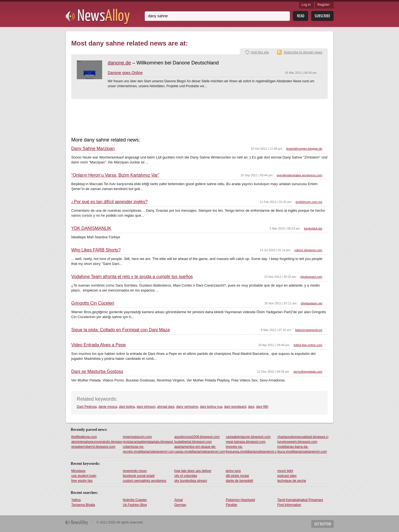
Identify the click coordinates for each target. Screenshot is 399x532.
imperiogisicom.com (137, 437)
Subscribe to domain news (303, 52)
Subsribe (322, 16)
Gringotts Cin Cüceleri (93, 303)
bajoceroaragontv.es (309, 330)
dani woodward (235, 407)
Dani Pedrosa (87, 407)
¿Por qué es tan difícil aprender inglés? (109, 202)
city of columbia (186, 476)
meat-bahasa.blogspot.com (246, 442)
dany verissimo (187, 407)
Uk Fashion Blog (135, 505)
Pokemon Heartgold (240, 500)
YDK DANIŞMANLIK (91, 228)
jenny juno (233, 471)
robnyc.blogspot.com (309, 250)
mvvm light (285, 471)
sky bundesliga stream (191, 481)
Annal (179, 500)
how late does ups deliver (193, 471)
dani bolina (127, 407)
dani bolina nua (211, 407)
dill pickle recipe (237, 476)
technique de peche (292, 481)
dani (251, 407)
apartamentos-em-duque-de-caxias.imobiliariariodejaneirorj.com (200, 449)
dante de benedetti (239, 481)
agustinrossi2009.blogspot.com (197, 437)
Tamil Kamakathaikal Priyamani (300, 500)
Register (324, 5)
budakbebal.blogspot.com (193, 442)
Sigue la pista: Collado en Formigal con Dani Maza (120, 330)
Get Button (323, 524)
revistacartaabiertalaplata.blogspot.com (148, 442)
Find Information (289, 505)
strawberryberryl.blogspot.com (93, 447)
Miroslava (78, 471)
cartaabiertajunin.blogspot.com (248, 437)
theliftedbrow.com (84, 437)
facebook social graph (139, 476)
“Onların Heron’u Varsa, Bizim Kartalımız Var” (115, 175)
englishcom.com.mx (309, 202)
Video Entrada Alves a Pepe (99, 345)
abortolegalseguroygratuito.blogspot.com (97, 442)
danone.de (119, 63)
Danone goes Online (125, 73)
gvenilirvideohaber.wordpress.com (300, 175)
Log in (306, 5)
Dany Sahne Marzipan (93, 149)
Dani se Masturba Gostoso (97, 372)
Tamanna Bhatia (83, 505)
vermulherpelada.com (308, 372)
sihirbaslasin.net (311, 303)
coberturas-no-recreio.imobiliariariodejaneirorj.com (148, 449)
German (180, 505)
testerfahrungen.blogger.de (304, 149)
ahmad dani (166, 407)
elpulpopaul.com (311, 277)
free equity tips (82, 481)
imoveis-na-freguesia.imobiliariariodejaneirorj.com (251, 449)
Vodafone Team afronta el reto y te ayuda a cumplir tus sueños (132, 277)
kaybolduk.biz (313, 228)
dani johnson (146, 407)
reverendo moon (135, 471)
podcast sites (287, 476)
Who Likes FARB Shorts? (96, 250)
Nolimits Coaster (135, 500)
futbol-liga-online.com (308, 345)
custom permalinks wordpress (145, 481)
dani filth (262, 407)
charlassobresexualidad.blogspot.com (303, 437)
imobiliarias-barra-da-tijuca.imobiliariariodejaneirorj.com (302, 449)
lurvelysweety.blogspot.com (297, 442)
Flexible (231, 505)
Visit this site (260, 52)
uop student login (84, 476)
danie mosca (108, 407)
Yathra (76, 500)
